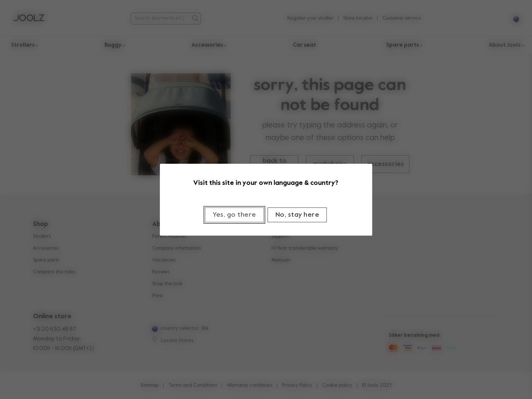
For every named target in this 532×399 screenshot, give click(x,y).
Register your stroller (310, 18)
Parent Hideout (169, 237)
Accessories (46, 248)
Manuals (281, 260)
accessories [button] (385, 164)
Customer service (402, 18)
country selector (180, 328)
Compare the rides (54, 272)
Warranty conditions (250, 385)
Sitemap (150, 385)
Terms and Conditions (193, 385)
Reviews (161, 272)
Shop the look (167, 284)
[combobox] (160, 18)
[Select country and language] (513, 18)
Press (158, 296)
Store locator (358, 18)
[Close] (297, 215)
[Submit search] (195, 19)
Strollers (42, 237)
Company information (177, 248)
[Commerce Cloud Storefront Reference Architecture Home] (29, 19)
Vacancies (164, 260)
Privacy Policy (297, 385)
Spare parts (46, 260)
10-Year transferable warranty (305, 248)
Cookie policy (337, 385)
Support (280, 237)
